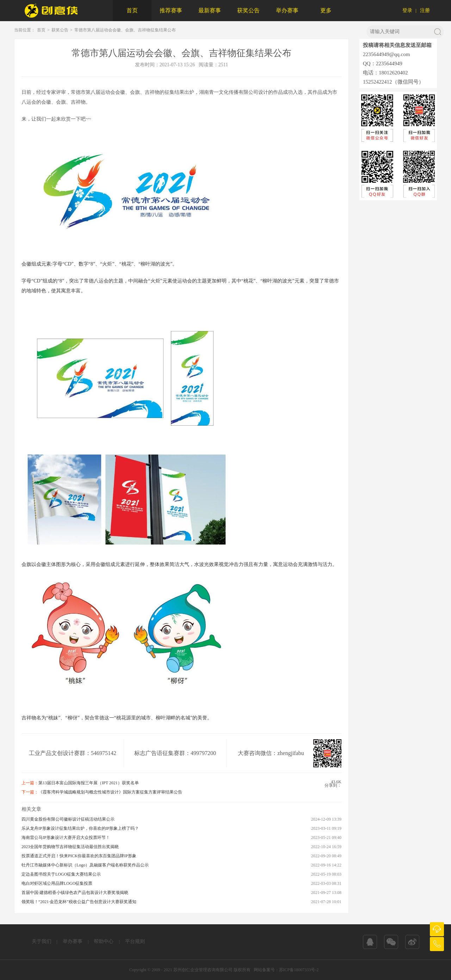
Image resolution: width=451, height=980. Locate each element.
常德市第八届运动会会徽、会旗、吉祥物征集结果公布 (125, 30)
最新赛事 (210, 10)
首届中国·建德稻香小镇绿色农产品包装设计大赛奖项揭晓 (75, 893)
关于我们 (42, 941)
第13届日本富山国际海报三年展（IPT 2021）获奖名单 (89, 783)
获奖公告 (248, 10)
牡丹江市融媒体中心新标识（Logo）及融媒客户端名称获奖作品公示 (85, 865)
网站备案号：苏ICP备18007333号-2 (286, 970)
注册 (425, 10)
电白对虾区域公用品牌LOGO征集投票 (57, 883)
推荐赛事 (171, 10)
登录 (407, 10)
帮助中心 (104, 941)
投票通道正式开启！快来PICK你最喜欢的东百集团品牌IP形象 (79, 856)
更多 (326, 10)
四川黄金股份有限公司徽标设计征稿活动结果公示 (68, 819)
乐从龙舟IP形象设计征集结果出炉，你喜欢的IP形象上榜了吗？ (80, 828)
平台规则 (135, 941)
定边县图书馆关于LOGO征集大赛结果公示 (61, 874)
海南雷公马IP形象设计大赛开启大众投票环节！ (66, 838)
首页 (132, 10)
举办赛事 (287, 10)
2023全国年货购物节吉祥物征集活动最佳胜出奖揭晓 (70, 847)
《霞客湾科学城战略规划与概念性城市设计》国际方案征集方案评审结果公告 (110, 792)
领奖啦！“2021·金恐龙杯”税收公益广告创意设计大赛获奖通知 (79, 902)
